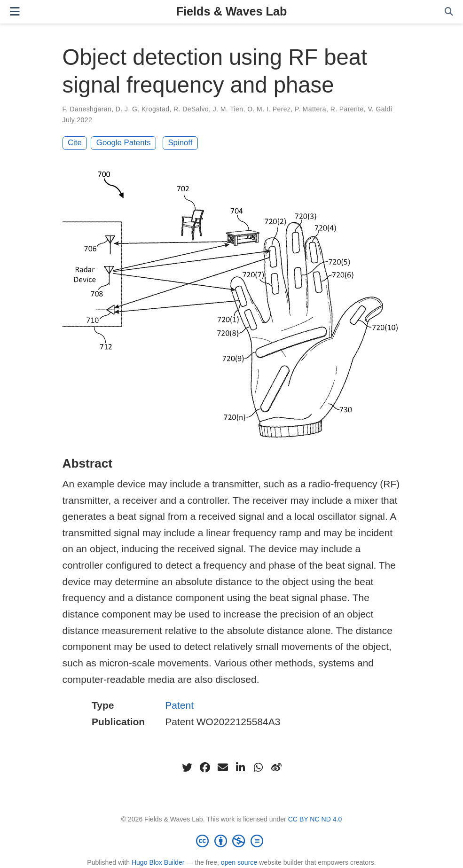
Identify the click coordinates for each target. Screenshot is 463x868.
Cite (75, 143)
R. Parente (347, 109)
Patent (179, 705)
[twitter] (187, 767)
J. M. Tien (228, 109)
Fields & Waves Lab (232, 11)
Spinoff (180, 143)
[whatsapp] (259, 767)
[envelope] (223, 767)
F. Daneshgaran (87, 109)
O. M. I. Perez (269, 109)
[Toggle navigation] (15, 12)
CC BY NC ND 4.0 (315, 819)
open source (239, 862)
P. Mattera (310, 109)
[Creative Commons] (232, 841)
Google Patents (124, 143)
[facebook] (205, 767)
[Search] (449, 12)
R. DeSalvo (191, 109)
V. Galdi (380, 109)
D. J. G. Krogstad (143, 109)
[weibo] (276, 767)
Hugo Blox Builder (158, 862)
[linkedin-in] (241, 767)
